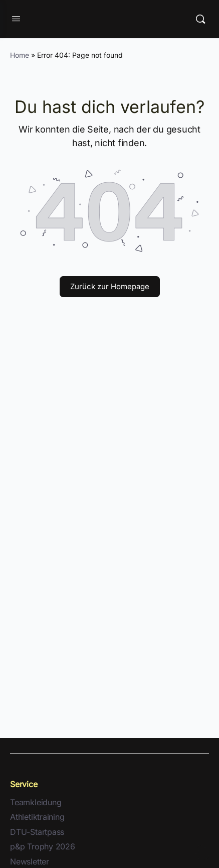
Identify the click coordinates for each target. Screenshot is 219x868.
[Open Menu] (16, 19)
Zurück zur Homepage (110, 286)
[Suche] (200, 19)
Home (20, 55)
